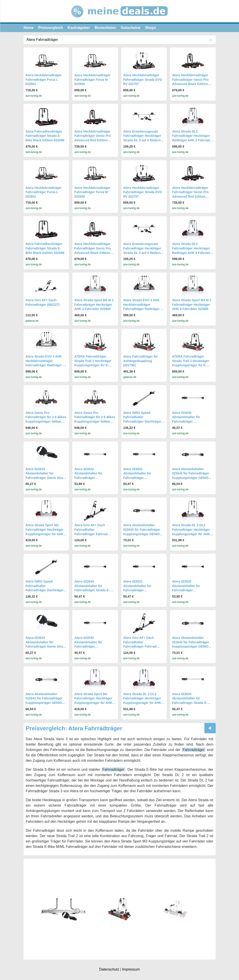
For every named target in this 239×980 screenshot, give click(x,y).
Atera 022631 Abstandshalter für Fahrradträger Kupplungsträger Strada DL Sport (144, 478)
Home (29, 28)
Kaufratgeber (79, 28)
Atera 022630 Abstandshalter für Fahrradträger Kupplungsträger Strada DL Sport (193, 421)
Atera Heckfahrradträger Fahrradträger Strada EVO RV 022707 (143, 80)
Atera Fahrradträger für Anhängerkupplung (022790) (141, 361)
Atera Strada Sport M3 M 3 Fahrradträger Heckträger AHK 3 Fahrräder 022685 (94, 304)
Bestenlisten (105, 28)
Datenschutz (109, 969)
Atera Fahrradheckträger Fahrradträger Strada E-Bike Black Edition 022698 (45, 136)
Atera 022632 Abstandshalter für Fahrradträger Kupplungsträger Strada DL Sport (95, 478)
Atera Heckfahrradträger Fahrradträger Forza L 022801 (44, 80)
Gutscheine (131, 28)
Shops (151, 28)
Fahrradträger (194, 750)
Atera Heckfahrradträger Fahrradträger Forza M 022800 (92, 80)
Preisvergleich (50, 28)
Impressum (131, 969)
